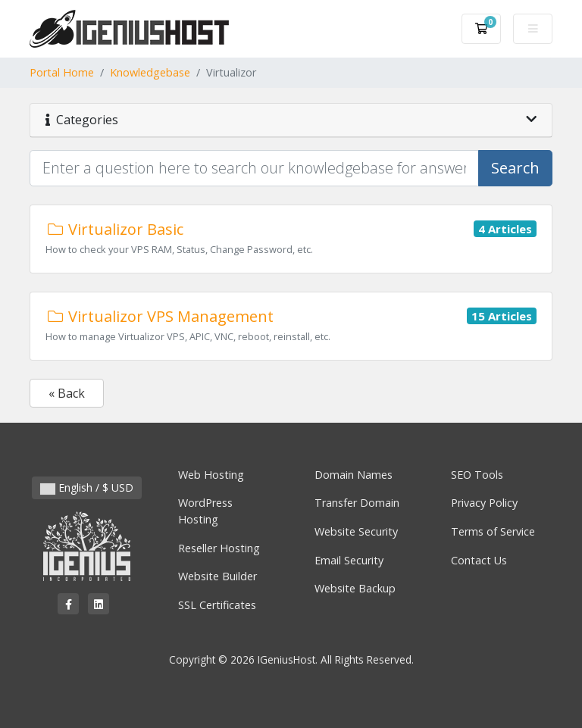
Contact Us (479, 560)
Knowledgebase (150, 72)
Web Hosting (211, 475)
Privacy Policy (484, 503)
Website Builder (217, 576)
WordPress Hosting (205, 511)
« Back (67, 393)
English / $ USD (87, 487)
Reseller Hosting (219, 548)
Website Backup (355, 588)
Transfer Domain (357, 503)
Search (515, 168)
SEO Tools (477, 475)
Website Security (356, 531)
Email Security (349, 560)
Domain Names (354, 475)
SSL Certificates (217, 605)
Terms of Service (493, 531)
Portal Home (62, 72)
